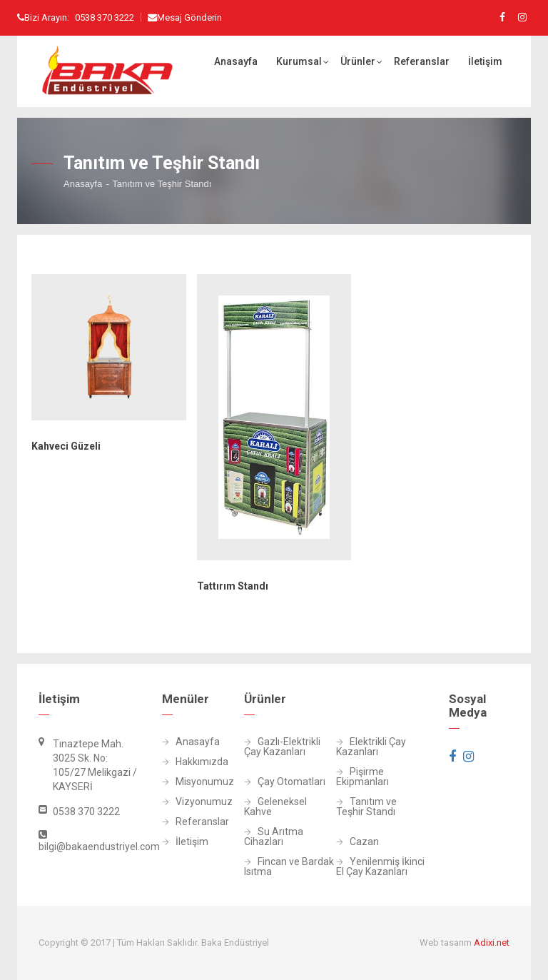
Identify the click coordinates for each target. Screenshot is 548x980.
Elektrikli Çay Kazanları (371, 747)
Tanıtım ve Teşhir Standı (366, 807)
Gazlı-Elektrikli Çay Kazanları (282, 747)
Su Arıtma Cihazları (274, 837)
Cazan (357, 842)
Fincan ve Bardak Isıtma (289, 867)
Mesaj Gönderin (189, 17)
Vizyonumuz (177, 802)
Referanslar (422, 61)
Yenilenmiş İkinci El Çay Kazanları (380, 867)
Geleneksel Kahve (275, 807)
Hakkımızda (177, 762)
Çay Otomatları (285, 782)
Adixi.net (492, 943)
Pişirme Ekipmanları (362, 777)
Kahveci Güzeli (66, 446)
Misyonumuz (177, 782)
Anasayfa (236, 61)
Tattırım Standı (233, 586)
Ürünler (358, 61)
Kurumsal (299, 61)
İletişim (485, 61)
